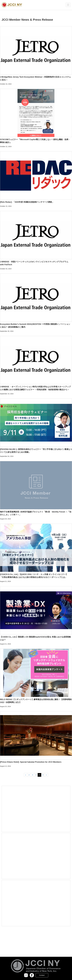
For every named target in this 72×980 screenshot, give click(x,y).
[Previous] (26, 775)
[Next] (46, 775)
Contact (42, 975)
